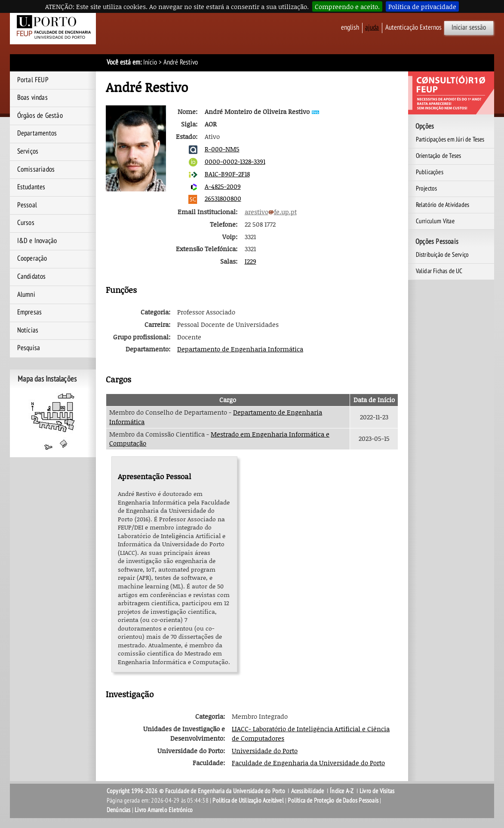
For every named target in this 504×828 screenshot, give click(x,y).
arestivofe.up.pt (271, 212)
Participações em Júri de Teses (450, 139)
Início (150, 62)
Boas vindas (32, 98)
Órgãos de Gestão (40, 116)
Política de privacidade (422, 6)
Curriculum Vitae (435, 221)
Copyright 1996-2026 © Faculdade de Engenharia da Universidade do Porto (196, 791)
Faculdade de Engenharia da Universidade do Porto (308, 763)
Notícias (28, 330)
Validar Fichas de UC (439, 271)
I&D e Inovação (37, 241)
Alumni (26, 295)
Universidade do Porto (265, 751)
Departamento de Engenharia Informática (240, 349)
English (350, 28)
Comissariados (36, 169)
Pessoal (27, 205)
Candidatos (32, 277)
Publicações (430, 172)
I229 (250, 261)
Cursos (26, 223)
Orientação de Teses (439, 156)
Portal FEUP (33, 80)
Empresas (30, 312)
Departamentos (37, 133)
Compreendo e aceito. (347, 6)
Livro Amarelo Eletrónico (164, 810)
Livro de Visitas (377, 791)
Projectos (427, 188)
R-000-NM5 (222, 149)
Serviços (28, 151)
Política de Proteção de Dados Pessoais (333, 800)
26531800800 (223, 198)
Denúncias (119, 810)
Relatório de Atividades (443, 205)
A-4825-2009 (223, 186)
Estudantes (31, 187)
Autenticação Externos (413, 28)
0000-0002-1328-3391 (235, 161)
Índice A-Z (342, 791)
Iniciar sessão (469, 28)
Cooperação (32, 259)
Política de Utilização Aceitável (248, 800)
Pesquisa (29, 348)
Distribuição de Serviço (443, 255)
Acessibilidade (308, 791)
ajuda (372, 28)
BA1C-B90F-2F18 (227, 174)
